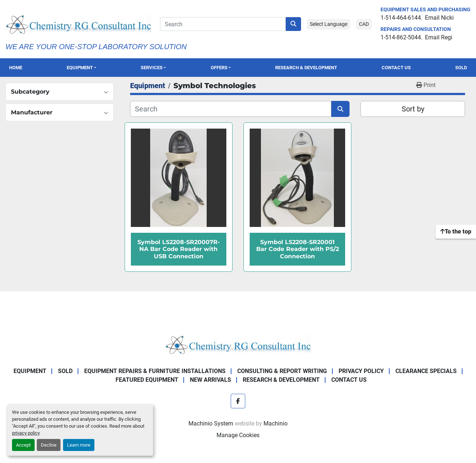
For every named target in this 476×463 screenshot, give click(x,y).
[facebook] (238, 401)
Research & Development (306, 68)
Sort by (413, 109)
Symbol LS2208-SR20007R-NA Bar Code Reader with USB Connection (179, 249)
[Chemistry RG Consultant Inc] (238, 344)
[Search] (223, 24)
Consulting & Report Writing (282, 371)
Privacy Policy (361, 371)
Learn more (79, 445)
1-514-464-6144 (401, 18)
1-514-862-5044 (401, 37)
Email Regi (439, 37)
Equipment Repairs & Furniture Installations (155, 371)
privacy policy (26, 433)
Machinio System (211, 423)
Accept (23, 445)
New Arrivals (210, 380)
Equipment (80, 68)
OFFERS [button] (219, 68)
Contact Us (396, 68)
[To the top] (456, 232)
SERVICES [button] (152, 68)
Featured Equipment (147, 380)
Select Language (329, 24)
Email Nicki (439, 18)
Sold (461, 68)
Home (16, 68)
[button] (81, 68)
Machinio (276, 423)
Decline (49, 445)
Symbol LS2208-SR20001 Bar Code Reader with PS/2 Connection (298, 249)
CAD (364, 24)
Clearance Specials (426, 371)
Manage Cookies (238, 435)
